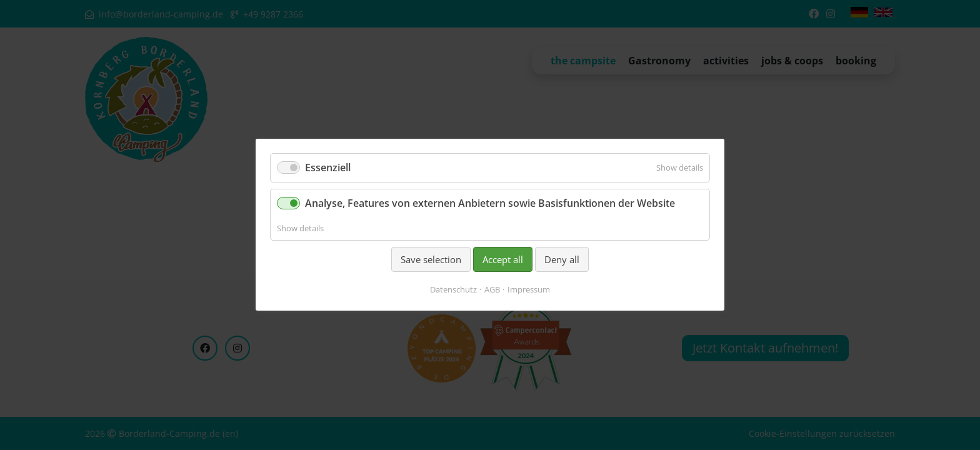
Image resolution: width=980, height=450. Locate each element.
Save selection (431, 259)
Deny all (562, 259)
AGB (492, 290)
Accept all (503, 259)
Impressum (529, 290)
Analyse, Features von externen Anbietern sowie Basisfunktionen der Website (490, 204)
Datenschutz (453, 290)
